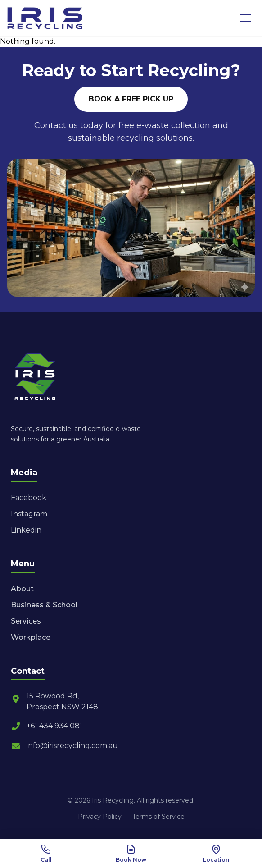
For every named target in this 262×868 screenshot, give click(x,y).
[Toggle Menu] (246, 18)
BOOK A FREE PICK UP (131, 99)
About (22, 589)
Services (26, 621)
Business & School (44, 605)
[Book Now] (131, 854)
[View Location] (216, 854)
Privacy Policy (100, 817)
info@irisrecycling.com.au (64, 746)
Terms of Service (158, 817)
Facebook (29, 498)
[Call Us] (46, 854)
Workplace (31, 637)
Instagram (29, 514)
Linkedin (26, 530)
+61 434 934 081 (47, 726)
